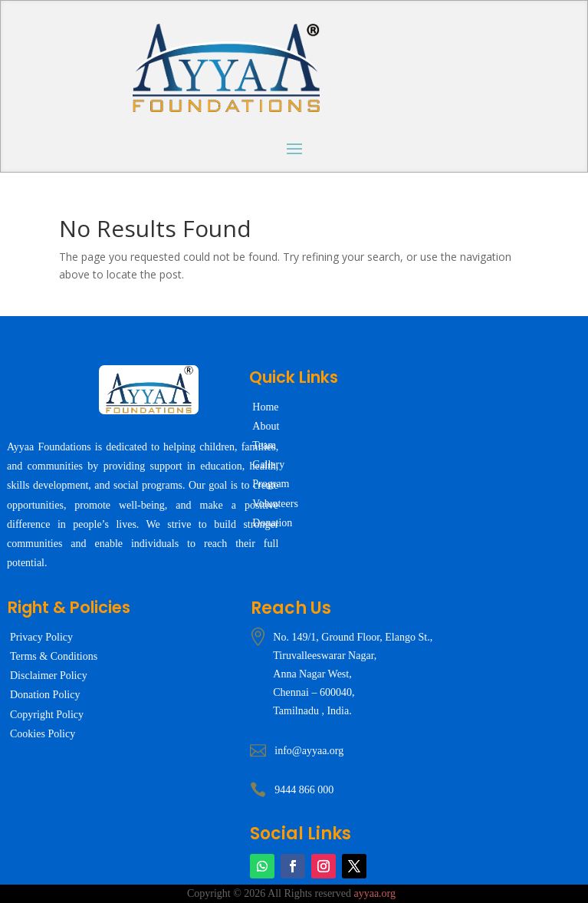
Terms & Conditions (54, 656)
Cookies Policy (43, 734)
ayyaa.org (374, 893)
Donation (272, 523)
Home (265, 407)
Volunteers (275, 504)
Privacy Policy (41, 637)
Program (271, 484)
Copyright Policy (47, 715)
